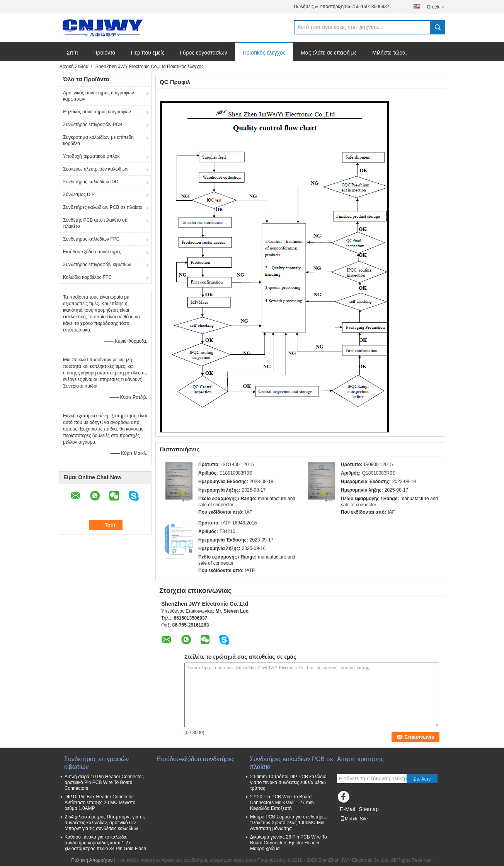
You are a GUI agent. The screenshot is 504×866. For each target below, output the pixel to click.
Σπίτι (72, 53)
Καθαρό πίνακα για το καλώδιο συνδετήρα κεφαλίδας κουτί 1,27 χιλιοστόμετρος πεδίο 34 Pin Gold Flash (105, 843)
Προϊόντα (104, 53)
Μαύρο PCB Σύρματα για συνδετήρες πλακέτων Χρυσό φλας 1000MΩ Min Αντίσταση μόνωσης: (288, 823)
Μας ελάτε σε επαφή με (329, 53)
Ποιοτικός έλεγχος (264, 53)
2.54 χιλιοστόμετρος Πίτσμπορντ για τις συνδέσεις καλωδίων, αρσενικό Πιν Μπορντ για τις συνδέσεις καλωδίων (105, 823)
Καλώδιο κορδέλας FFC (87, 277)
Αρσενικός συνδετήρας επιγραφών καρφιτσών (98, 96)
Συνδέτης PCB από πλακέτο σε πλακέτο (95, 223)
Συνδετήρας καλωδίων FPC (91, 239)
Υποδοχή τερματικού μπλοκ (91, 156)
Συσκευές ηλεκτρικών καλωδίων (96, 169)
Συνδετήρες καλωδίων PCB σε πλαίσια (103, 207)
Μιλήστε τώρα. (390, 53)
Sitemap (369, 809)
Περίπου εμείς (148, 53)
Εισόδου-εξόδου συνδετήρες (92, 252)
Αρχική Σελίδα (74, 67)
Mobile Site (354, 819)
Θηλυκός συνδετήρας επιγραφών (97, 112)
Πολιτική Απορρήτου (92, 860)
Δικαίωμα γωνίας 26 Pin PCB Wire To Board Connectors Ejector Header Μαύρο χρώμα (289, 843)
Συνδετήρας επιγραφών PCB (93, 125)
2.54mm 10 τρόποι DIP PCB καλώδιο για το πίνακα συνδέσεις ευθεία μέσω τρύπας (288, 782)
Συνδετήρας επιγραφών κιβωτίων (97, 265)
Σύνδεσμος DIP (79, 195)
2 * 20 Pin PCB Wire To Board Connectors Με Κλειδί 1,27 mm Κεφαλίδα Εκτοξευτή (282, 803)
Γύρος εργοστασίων (203, 53)
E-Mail (347, 809)
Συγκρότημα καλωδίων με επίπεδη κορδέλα (98, 140)
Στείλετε (422, 779)
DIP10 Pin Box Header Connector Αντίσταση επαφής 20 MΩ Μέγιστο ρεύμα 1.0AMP (100, 803)
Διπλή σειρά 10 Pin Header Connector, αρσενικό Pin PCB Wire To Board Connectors (104, 782)
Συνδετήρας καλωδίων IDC (91, 182)
